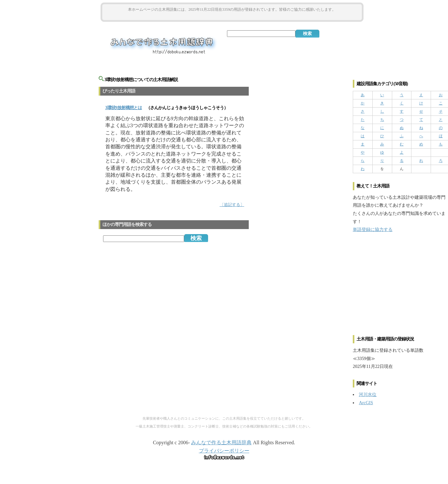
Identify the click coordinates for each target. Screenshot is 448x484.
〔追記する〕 (232, 205)
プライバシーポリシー (224, 451)
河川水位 (368, 394)
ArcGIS (366, 403)
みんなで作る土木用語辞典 (221, 443)
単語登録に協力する (373, 229)
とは (124, 108)
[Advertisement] (232, 16)
